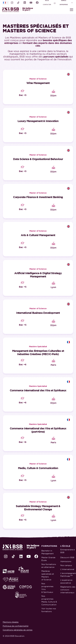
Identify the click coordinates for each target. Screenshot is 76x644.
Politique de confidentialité (16, 626)
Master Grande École (48, 559)
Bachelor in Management (48, 552)
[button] (71, 10)
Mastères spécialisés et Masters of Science (48, 575)
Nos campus (66, 565)
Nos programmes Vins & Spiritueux (47, 588)
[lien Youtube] (31, 3)
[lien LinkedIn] (25, 3)
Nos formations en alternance (49, 566)
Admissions (66, 561)
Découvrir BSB (67, 557)
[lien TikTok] (18, 3)
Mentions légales (11, 622)
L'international (67, 569)
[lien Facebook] (37, 3)
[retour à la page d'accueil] (20, 10)
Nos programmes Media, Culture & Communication (49, 600)
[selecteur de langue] (6, 3)
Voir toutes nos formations (49, 610)
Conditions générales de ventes (18, 630)
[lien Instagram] (12, 3)
